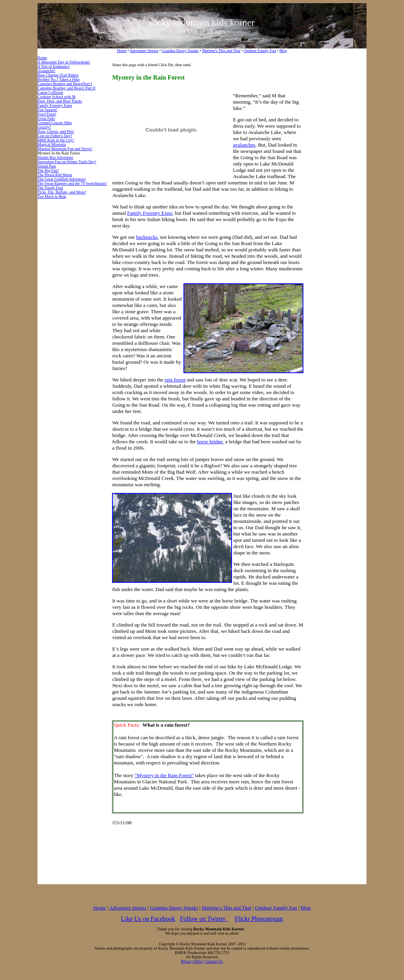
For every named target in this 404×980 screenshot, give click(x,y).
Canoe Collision (50, 92)
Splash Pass (47, 166)
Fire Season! (47, 110)
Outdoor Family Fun (260, 51)
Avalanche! (46, 71)
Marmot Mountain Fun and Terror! (65, 149)
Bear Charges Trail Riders (58, 75)
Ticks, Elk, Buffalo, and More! (62, 192)
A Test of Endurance (54, 66)
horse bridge (210, 442)
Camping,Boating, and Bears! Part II (66, 88)
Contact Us (214, 961)
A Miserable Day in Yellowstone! (64, 62)
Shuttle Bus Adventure (55, 157)
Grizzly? (44, 127)
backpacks (147, 237)
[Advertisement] (335, 181)
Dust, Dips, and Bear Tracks (60, 101)
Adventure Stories (144, 51)
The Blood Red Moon (55, 175)
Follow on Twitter (204, 919)
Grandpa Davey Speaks (180, 51)
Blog (283, 51)
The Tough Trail (50, 188)
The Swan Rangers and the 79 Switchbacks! (72, 183)
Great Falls (46, 118)
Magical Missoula (52, 144)
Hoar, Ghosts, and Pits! (56, 131)
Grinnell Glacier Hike (55, 123)
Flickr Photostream (259, 919)
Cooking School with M (56, 97)
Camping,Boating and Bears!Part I (65, 84)
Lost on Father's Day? (55, 136)
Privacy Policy (193, 961)
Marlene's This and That (221, 51)
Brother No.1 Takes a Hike (59, 79)
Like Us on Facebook (148, 919)
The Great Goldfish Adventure (62, 179)
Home (122, 51)
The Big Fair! (48, 170)
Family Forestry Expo (55, 105)
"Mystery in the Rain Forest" (164, 775)
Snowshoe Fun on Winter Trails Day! (67, 162)
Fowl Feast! (47, 114)
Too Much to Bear (52, 196)
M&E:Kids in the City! (56, 140)
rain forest (175, 380)
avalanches (244, 145)
